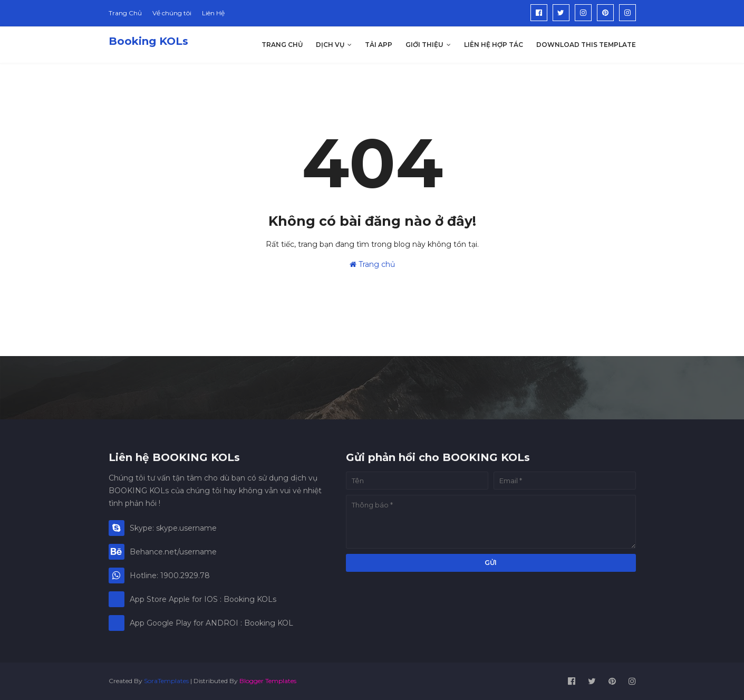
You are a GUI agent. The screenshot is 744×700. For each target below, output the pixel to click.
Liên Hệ (213, 13)
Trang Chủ (125, 13)
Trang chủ (372, 264)
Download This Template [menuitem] (586, 45)
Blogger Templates (268, 681)
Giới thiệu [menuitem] (424, 45)
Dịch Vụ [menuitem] (330, 45)
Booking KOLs (148, 41)
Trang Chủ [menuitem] (282, 45)
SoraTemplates (166, 681)
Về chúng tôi (172, 13)
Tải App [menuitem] (379, 45)
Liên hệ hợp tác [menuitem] (494, 45)
